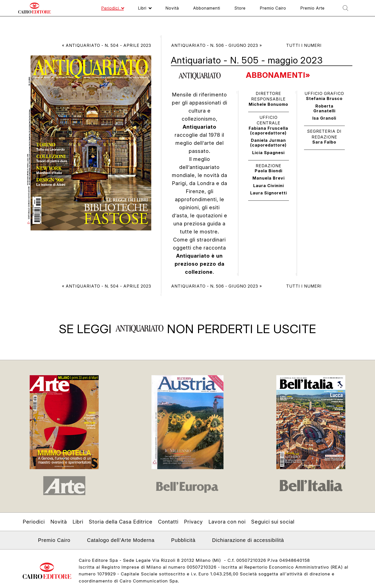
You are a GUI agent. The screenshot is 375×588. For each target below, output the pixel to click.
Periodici (34, 530)
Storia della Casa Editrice (121, 530)
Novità (59, 530)
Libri (78, 530)
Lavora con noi (227, 530)
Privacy (193, 530)
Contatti (168, 530)
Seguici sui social (273, 530)
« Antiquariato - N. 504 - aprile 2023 (107, 45)
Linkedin (26, 550)
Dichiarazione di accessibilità (248, 549)
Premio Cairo (54, 549)
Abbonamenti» (280, 75)
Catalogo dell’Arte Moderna (121, 549)
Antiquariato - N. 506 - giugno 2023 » (217, 45)
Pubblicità (183, 549)
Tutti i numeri (304, 45)
